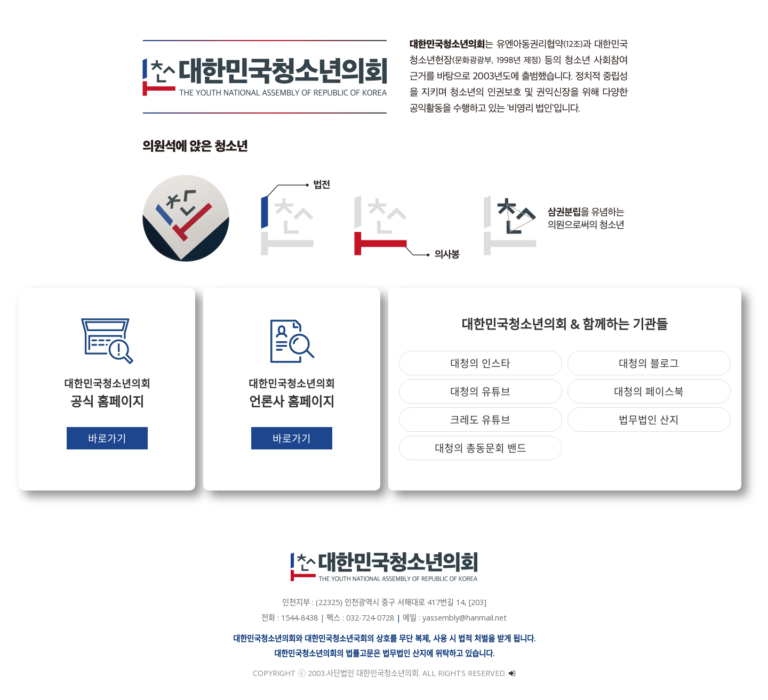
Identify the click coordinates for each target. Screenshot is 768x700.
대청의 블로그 (649, 363)
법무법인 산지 (649, 420)
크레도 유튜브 (480, 420)
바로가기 (107, 438)
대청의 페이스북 (649, 392)
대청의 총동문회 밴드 (481, 448)
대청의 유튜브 (480, 392)
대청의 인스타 (480, 363)
